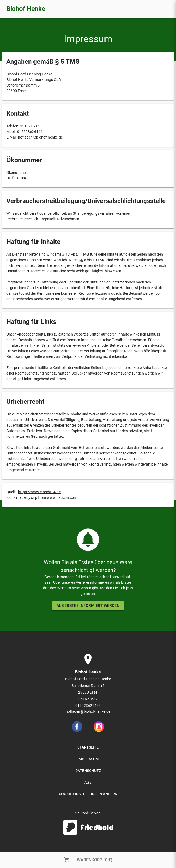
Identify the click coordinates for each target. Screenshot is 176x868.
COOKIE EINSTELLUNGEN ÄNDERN (88, 794)
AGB (88, 782)
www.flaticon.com (62, 497)
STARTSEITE (88, 747)
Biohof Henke (26, 9)
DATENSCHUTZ (88, 771)
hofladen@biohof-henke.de (88, 711)
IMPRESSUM (88, 759)
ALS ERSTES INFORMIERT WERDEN (88, 605)
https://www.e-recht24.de (39, 492)
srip (34, 497)
